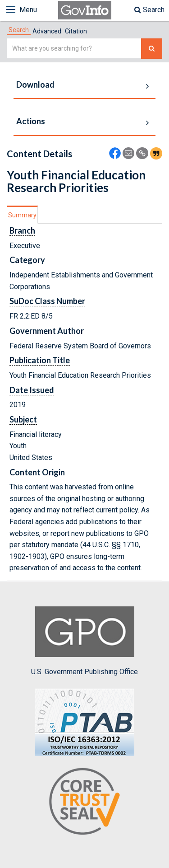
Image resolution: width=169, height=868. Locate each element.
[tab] (19, 30)
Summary (22, 215)
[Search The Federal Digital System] (152, 49)
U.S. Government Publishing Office (84, 641)
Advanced (47, 31)
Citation (76, 31)
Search (149, 10)
